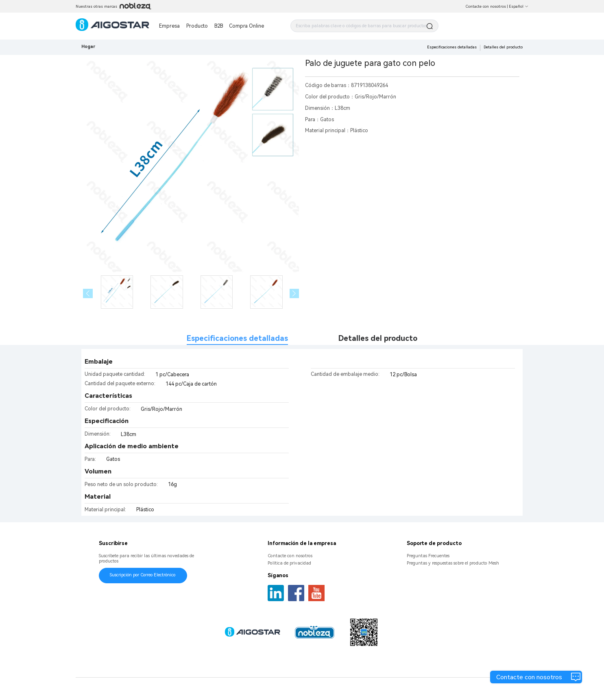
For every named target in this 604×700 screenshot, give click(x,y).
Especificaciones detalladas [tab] (237, 338)
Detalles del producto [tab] (378, 338)
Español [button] (519, 6)
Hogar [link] (88, 47)
